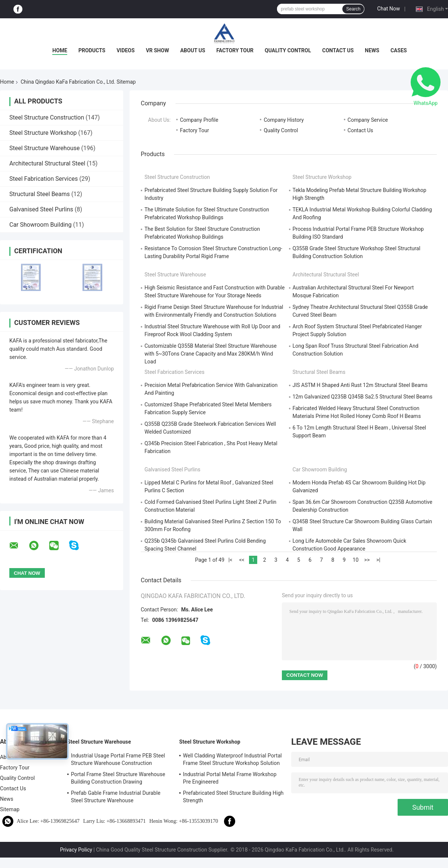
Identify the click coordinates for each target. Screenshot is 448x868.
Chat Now (388, 9)
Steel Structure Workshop (43, 133)
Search (353, 9)
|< (231, 560)
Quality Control (288, 50)
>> (367, 560)
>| (378, 560)
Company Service (368, 120)
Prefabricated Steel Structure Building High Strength (233, 797)
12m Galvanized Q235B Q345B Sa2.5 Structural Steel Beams (363, 397)
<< (242, 560)
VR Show (158, 50)
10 (356, 560)
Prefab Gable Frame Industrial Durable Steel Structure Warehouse (116, 797)
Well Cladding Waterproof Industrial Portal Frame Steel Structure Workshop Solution (232, 759)
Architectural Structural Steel (47, 163)
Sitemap (10, 809)
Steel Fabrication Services (44, 179)
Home (60, 50)
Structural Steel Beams (40, 194)
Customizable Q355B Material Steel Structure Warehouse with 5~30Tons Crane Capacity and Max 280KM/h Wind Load (211, 354)
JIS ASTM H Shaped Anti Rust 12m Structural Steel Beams (360, 385)
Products (92, 50)
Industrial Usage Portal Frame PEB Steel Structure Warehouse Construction (118, 759)
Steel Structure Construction (47, 117)
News (372, 50)
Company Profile (199, 120)
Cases (399, 50)
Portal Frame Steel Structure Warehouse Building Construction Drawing (118, 778)
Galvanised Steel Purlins (41, 209)
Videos (126, 50)
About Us (193, 50)
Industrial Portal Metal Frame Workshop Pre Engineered (230, 778)
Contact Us (338, 50)
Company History (284, 120)
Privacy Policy (76, 850)
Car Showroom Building (41, 225)
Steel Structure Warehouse (45, 148)
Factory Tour (235, 50)
